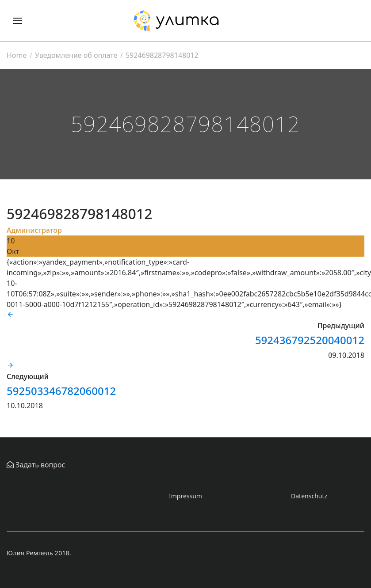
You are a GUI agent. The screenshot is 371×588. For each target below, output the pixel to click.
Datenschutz (309, 496)
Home (17, 55)
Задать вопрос (39, 465)
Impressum (185, 496)
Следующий (28, 376)
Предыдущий (341, 326)
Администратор (34, 230)
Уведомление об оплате (76, 55)
